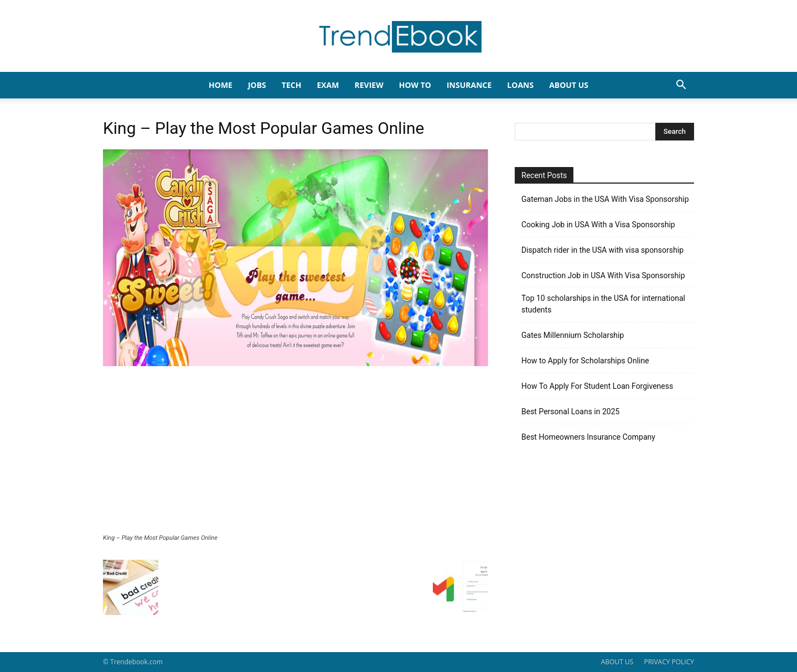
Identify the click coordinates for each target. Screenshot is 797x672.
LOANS (520, 85)
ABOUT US (617, 662)
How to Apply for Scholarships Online (585, 361)
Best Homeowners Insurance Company (588, 437)
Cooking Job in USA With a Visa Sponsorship (598, 225)
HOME (221, 85)
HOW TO (415, 85)
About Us (569, 85)
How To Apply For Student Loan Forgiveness (597, 386)
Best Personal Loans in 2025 (570, 411)
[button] (681, 86)
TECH (292, 85)
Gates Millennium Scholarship (573, 335)
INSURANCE (469, 85)
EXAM (328, 85)
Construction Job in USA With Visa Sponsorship (603, 275)
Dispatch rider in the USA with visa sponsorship (602, 250)
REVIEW (369, 85)
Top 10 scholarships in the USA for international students (603, 304)
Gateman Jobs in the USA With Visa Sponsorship (605, 199)
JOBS (257, 85)
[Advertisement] (296, 451)
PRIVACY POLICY (669, 662)
